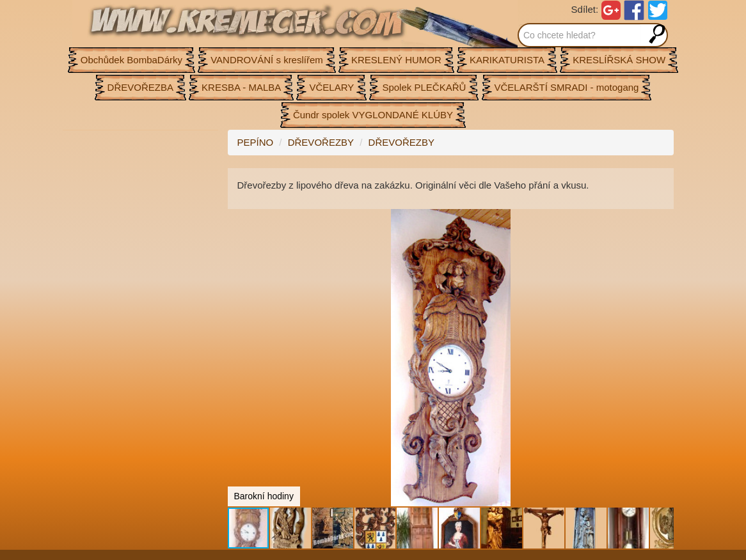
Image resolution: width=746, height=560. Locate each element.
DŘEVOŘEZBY (321, 142)
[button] (662, 221)
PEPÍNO (256, 142)
